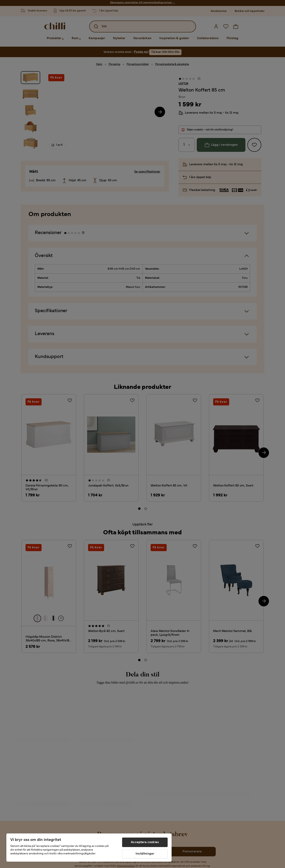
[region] (89, 848)
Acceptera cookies (145, 842)
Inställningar (145, 854)
